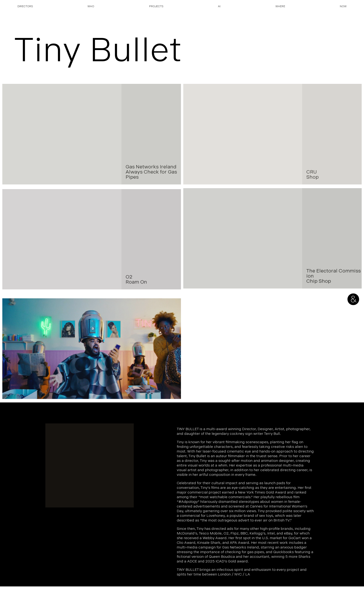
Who (91, 7)
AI (219, 7)
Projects (156, 7)
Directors (25, 7)
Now (343, 7)
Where (280, 7)
